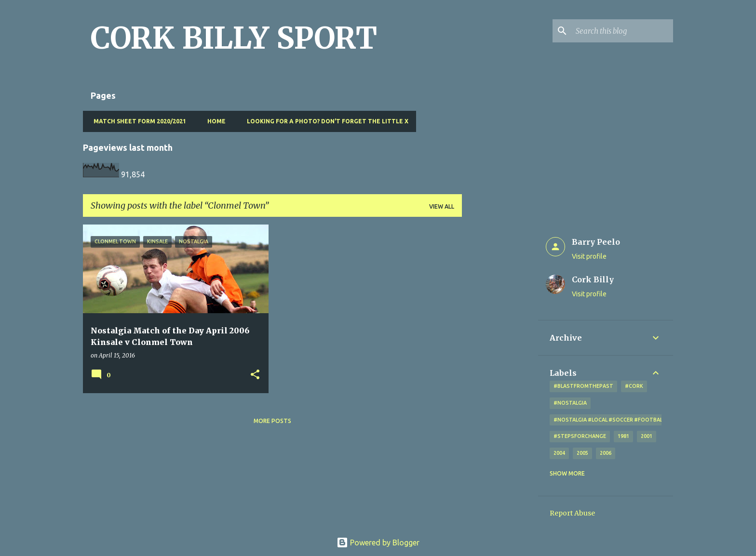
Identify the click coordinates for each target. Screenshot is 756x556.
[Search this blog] (622, 31)
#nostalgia (570, 403)
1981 (623, 436)
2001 (647, 436)
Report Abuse (572, 513)
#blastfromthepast (583, 386)
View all (442, 206)
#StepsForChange (580, 436)
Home (214, 121)
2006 (606, 453)
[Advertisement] (500, 369)
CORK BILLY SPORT (234, 38)
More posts (272, 421)
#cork (634, 386)
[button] (255, 375)
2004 (559, 453)
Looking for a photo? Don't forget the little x (325, 121)
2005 (582, 453)
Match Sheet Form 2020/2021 (137, 121)
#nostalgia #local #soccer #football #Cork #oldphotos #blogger (653, 420)
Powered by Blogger (378, 543)
